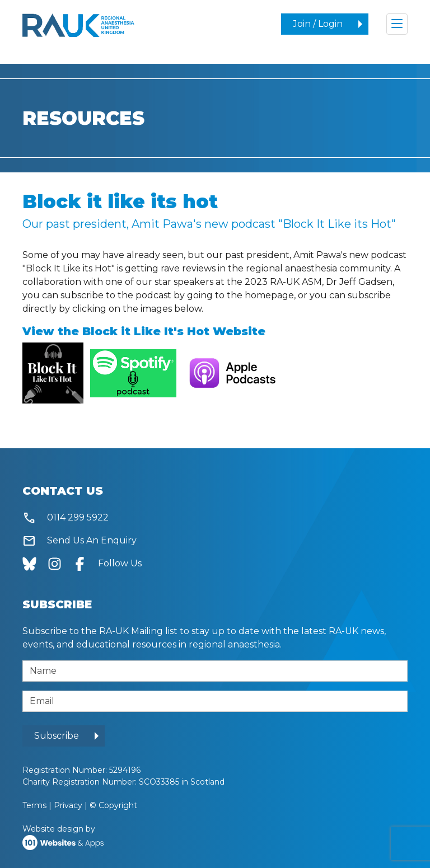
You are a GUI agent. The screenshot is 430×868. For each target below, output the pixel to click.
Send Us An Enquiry (80, 541)
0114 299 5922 (66, 518)
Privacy (68, 805)
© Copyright (113, 805)
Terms (34, 805)
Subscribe (57, 736)
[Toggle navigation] (397, 24)
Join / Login (318, 24)
